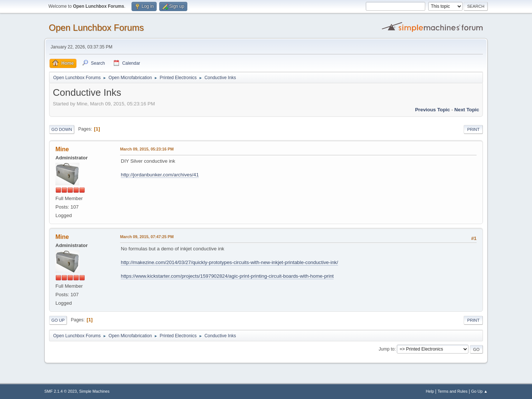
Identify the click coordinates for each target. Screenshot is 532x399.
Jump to (387, 349)
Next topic (467, 110)
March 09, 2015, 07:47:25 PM (147, 237)
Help (430, 391)
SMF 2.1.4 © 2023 (61, 391)
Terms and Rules (453, 391)
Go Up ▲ (479, 391)
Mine (62, 149)
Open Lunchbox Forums (96, 28)
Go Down (62, 129)
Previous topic (432, 110)
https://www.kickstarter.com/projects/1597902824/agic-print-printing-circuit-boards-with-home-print (227, 276)
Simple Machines (94, 391)
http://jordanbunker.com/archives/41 (160, 175)
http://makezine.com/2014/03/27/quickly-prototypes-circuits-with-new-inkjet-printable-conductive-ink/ (229, 262)
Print (473, 129)
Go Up (58, 320)
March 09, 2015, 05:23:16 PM (147, 149)
